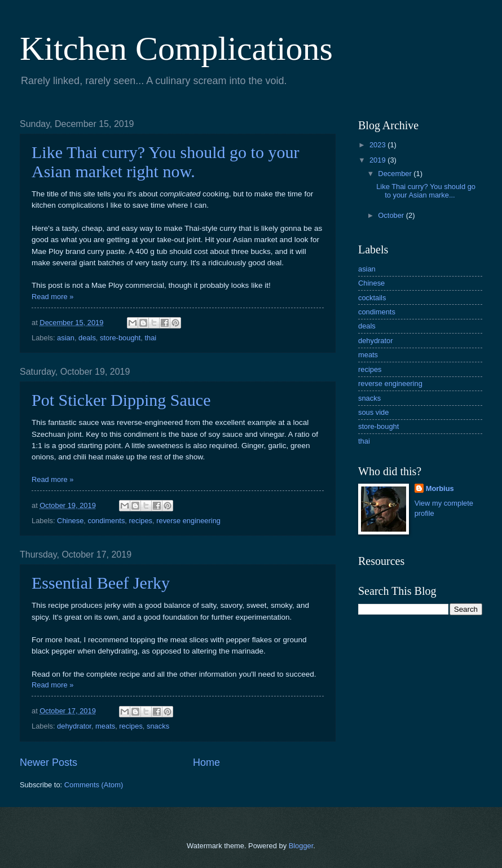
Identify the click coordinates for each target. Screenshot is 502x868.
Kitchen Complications (176, 49)
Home (206, 762)
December (396, 174)
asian (66, 338)
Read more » (52, 297)
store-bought (120, 338)
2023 (378, 145)
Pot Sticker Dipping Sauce (121, 400)
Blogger (301, 846)
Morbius (440, 488)
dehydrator (74, 726)
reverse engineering (188, 521)
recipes (141, 521)
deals (87, 338)
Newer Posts (49, 762)
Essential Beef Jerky (101, 583)
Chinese (70, 521)
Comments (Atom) (94, 785)
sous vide (373, 412)
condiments (107, 521)
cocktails (372, 298)
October (392, 215)
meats (105, 726)
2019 (378, 160)
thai (150, 338)
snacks (158, 726)
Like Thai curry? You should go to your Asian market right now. (165, 162)
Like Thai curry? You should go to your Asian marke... (426, 191)
